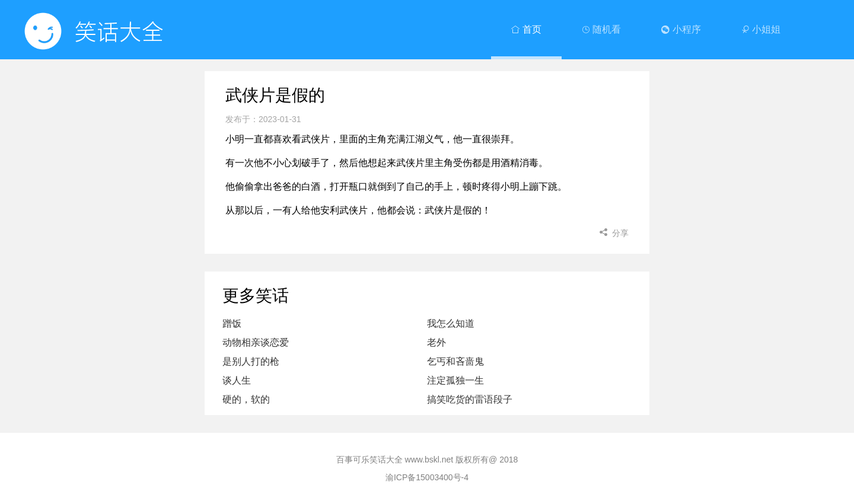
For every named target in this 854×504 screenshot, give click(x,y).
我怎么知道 (451, 323)
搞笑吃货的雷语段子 (470, 399)
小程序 (681, 29)
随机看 (601, 29)
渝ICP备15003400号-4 (427, 477)
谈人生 (237, 380)
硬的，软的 (246, 399)
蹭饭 (232, 323)
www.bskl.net (429, 460)
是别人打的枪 (251, 361)
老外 (436, 342)
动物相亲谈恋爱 (256, 342)
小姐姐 (761, 29)
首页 (526, 29)
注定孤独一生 (455, 380)
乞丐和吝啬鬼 (455, 361)
